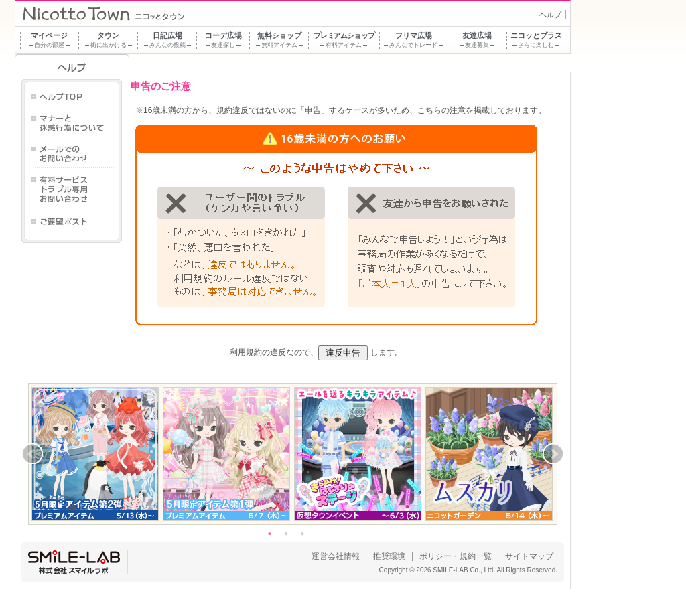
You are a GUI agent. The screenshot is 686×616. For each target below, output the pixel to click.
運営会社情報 (336, 556)
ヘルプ (550, 15)
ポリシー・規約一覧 (456, 556)
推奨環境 (389, 556)
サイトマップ (529, 556)
